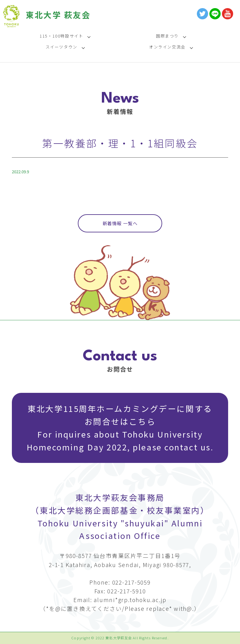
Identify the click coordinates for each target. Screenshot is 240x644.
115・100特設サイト (61, 36)
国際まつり (167, 36)
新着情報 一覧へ (120, 223)
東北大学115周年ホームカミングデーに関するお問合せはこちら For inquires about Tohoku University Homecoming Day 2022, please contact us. (120, 428)
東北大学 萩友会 (58, 15)
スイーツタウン (62, 47)
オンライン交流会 (167, 47)
